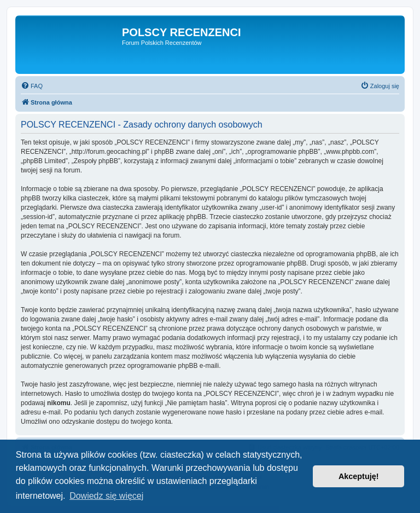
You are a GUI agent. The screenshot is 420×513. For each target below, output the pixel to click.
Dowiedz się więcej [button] (106, 496)
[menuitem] (32, 86)
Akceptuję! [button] (359, 476)
